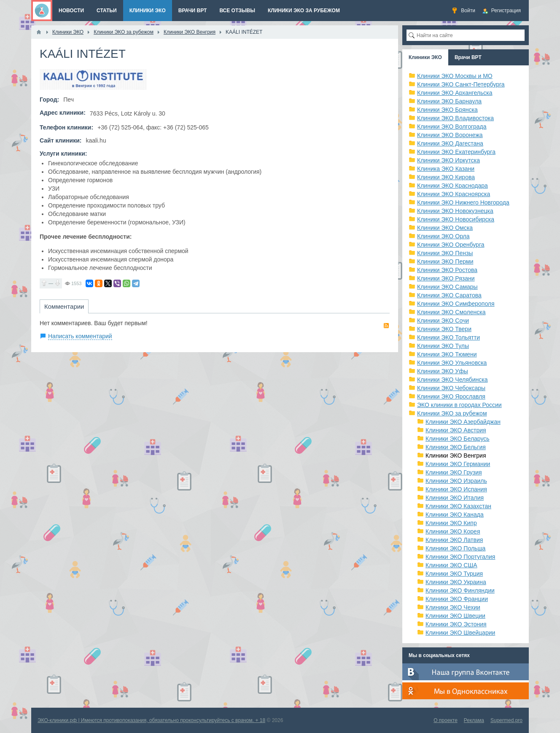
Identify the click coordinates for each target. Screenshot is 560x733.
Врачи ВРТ (468, 57)
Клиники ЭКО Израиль (456, 481)
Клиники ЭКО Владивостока (455, 118)
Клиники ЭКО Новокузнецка (455, 211)
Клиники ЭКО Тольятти (448, 337)
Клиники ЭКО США (451, 565)
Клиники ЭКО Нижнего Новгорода (463, 202)
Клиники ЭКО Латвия (454, 540)
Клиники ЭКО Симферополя (456, 304)
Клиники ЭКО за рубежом (452, 413)
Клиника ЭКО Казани (446, 169)
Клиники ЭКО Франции (457, 599)
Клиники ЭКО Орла (443, 236)
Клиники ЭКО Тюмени (447, 354)
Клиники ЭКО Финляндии (460, 590)
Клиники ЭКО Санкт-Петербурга (461, 84)
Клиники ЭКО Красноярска (454, 194)
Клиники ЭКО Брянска (447, 110)
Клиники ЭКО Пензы (445, 253)
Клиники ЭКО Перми (445, 261)
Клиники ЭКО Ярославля (451, 396)
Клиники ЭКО (425, 57)
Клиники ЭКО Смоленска (451, 312)
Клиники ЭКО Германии (458, 464)
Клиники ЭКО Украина (456, 582)
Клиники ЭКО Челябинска (452, 380)
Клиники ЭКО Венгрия (456, 455)
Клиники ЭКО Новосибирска (456, 219)
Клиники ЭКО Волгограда (452, 127)
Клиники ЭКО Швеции (455, 616)
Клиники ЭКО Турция (454, 574)
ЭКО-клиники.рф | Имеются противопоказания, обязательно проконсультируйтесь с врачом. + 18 (151, 720)
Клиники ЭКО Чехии (453, 607)
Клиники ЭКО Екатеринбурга (456, 152)
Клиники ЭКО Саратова (449, 295)
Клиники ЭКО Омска (445, 228)
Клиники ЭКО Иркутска (448, 160)
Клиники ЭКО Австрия (456, 430)
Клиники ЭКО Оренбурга (451, 245)
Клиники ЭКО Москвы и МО (455, 76)
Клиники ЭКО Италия (455, 498)
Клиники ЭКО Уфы (443, 371)
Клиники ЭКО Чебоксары (451, 388)
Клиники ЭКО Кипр (451, 523)
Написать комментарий (80, 336)
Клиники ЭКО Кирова (446, 177)
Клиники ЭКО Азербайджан (463, 422)
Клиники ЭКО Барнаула (449, 101)
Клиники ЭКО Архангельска (455, 93)
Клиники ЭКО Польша (455, 548)
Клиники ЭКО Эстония (456, 624)
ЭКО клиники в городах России (459, 405)
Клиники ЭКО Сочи (443, 321)
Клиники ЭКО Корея (453, 531)
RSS (386, 326)
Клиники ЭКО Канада (455, 515)
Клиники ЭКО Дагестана (450, 143)
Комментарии (64, 306)
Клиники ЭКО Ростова (447, 270)
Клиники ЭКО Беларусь (458, 439)
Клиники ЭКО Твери (444, 329)
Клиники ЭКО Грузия (454, 472)
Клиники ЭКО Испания (456, 489)
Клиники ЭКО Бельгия (456, 447)
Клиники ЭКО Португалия (460, 557)
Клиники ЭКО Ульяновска (452, 363)
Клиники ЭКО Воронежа (450, 135)
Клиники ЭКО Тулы (443, 346)
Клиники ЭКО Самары (447, 287)
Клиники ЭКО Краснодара (452, 186)
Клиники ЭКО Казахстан (458, 506)
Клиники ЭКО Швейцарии (460, 633)
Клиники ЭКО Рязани (446, 278)
